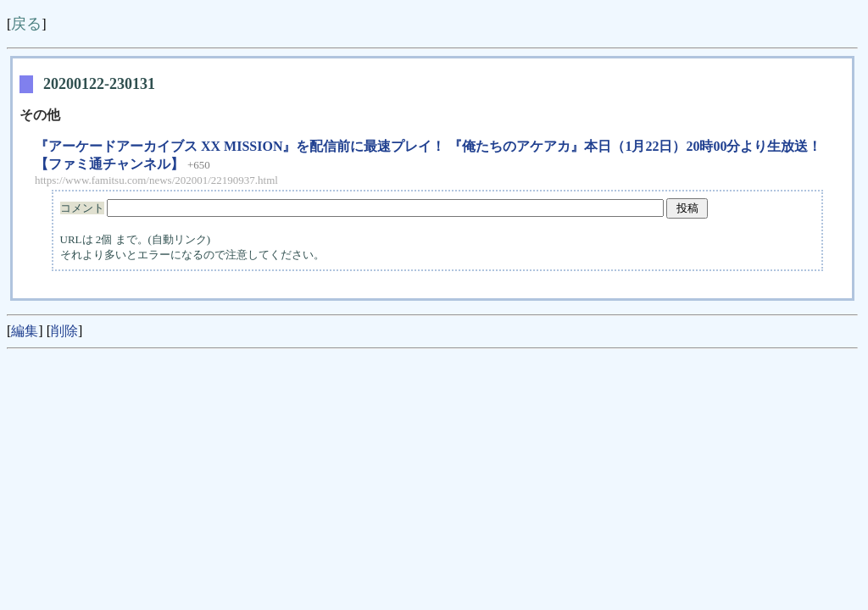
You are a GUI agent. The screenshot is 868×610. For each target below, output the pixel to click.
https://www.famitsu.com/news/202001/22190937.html (156, 180)
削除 (64, 331)
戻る (26, 24)
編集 (25, 331)
